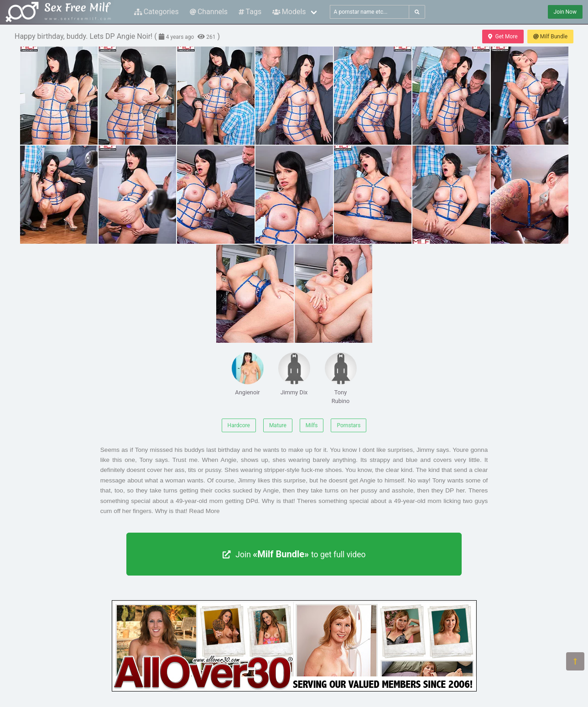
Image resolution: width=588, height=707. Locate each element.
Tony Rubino (341, 378)
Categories (156, 12)
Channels (209, 12)
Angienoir (248, 374)
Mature (278, 425)
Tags (250, 12)
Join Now (565, 12)
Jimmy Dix (294, 374)
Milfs (312, 425)
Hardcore (239, 425)
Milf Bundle (550, 37)
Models (289, 12)
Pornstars (349, 425)
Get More (503, 37)
